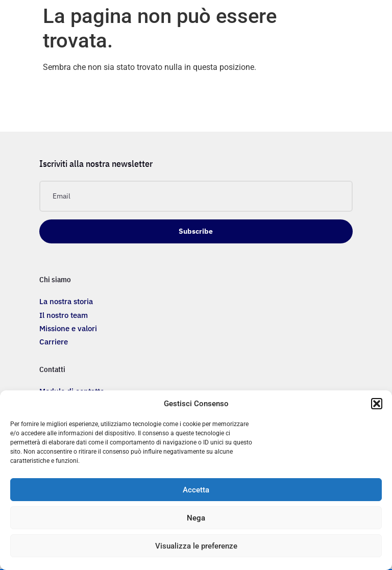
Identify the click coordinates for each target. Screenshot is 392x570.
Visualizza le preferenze (196, 546)
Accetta (196, 490)
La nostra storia (66, 301)
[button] (377, 404)
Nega (196, 518)
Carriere (54, 342)
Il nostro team (64, 315)
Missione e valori (68, 328)
